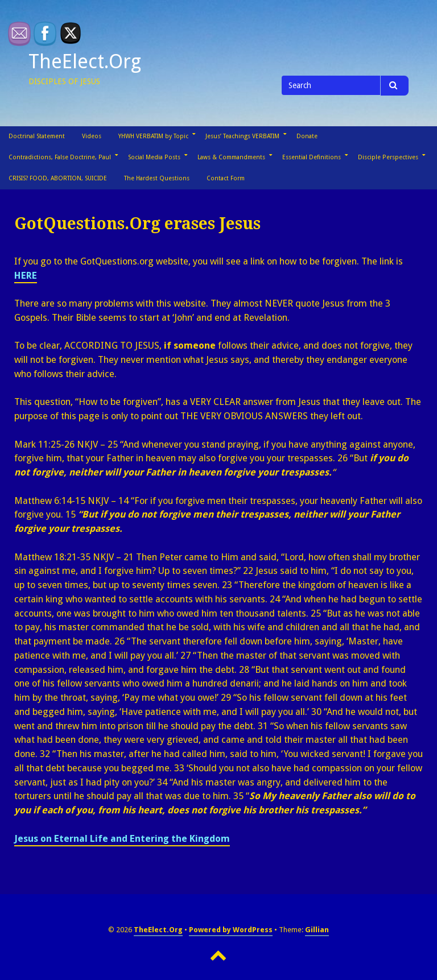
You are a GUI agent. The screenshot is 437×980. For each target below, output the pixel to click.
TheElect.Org (85, 61)
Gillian (317, 930)
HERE (26, 276)
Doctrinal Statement (37, 136)
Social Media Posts (154, 157)
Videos (92, 136)
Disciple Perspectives (388, 157)
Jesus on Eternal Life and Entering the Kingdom (122, 839)
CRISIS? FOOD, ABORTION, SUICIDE (58, 178)
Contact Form (226, 178)
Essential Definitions (312, 157)
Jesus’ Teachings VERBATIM (242, 136)
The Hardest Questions (157, 178)
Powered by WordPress (231, 930)
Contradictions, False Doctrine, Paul (60, 157)
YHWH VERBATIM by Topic (153, 136)
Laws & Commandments (231, 157)
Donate (307, 136)
